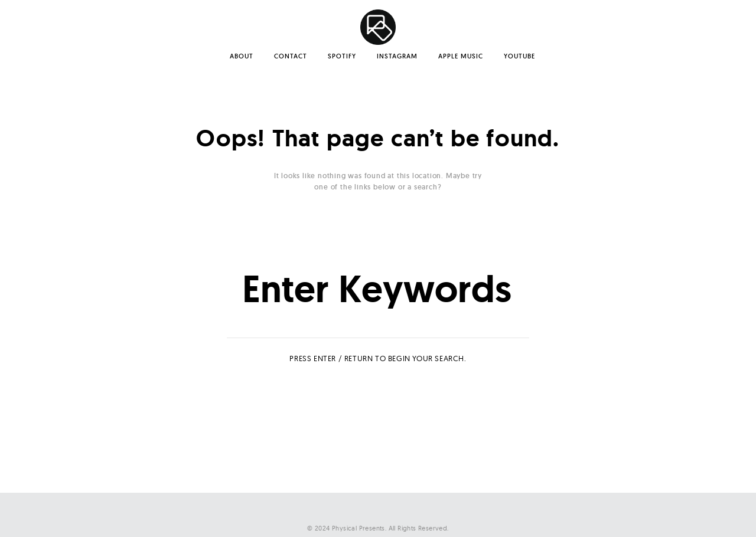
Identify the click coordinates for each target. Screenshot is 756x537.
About (242, 56)
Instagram (397, 56)
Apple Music (461, 56)
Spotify (342, 56)
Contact (291, 56)
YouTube (519, 56)
